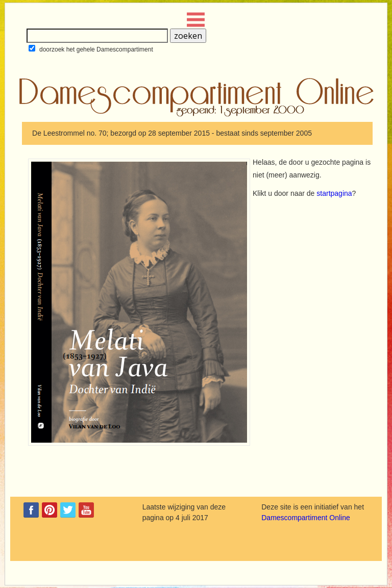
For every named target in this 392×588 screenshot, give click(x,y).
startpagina (334, 193)
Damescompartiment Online (306, 518)
